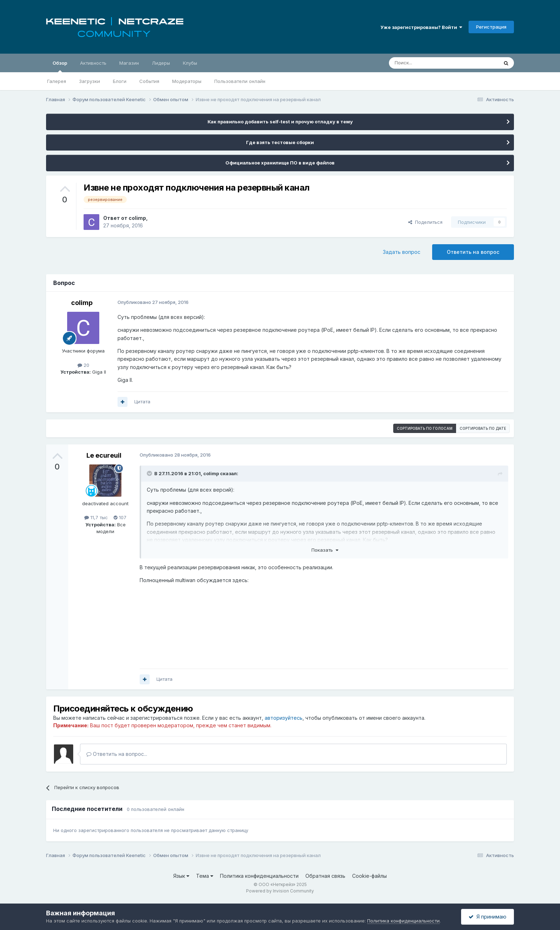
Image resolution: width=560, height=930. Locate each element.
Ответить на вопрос (473, 252)
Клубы (190, 63)
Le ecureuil (104, 455)
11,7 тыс (96, 517)
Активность (93, 63)
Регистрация (491, 27)
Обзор (60, 66)
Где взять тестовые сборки (280, 142)
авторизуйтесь (284, 718)
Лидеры (161, 63)
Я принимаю (487, 917)
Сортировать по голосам (425, 428)
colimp (137, 218)
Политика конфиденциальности (259, 876)
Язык (181, 876)
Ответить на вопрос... (117, 754)
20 (83, 365)
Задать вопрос (402, 252)
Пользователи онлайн (240, 81)
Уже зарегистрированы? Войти (421, 27)
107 (120, 517)
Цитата (142, 402)
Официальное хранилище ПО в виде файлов (280, 163)
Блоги (120, 81)
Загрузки (89, 81)
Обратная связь (325, 876)
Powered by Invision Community (280, 891)
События (149, 81)
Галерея (57, 81)
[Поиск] (427, 63)
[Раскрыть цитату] (150, 473)
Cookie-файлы (369, 876)
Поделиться (425, 222)
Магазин (129, 63)
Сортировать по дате (483, 428)
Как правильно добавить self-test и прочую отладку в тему (280, 122)
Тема (205, 876)
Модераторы (187, 81)
